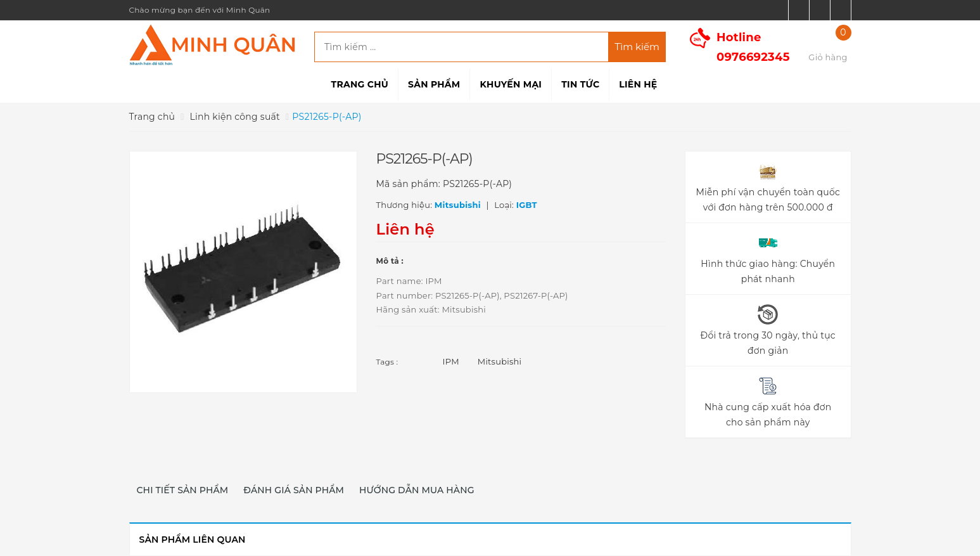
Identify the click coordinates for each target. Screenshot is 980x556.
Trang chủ (360, 84)
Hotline (753, 47)
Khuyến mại (511, 84)
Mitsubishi (500, 361)
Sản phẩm (434, 84)
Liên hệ (638, 84)
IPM (451, 361)
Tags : (387, 362)
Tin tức (580, 84)
